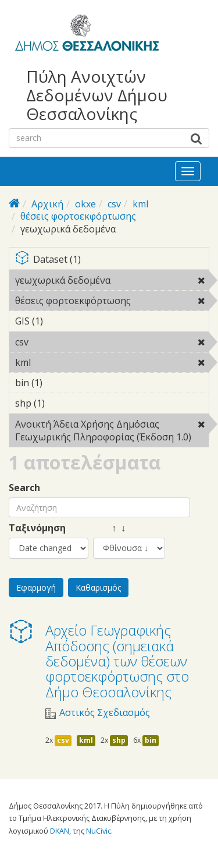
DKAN (60, 831)
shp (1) (63, 403)
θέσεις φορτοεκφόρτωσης (78, 216)
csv (114, 204)
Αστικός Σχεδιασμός (105, 713)
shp (119, 740)
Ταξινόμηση (37, 528)
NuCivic (99, 831)
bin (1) (60, 383)
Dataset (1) (112, 260)
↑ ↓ (109, 528)
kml (140, 204)
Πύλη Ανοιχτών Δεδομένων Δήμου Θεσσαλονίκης (97, 95)
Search (24, 488)
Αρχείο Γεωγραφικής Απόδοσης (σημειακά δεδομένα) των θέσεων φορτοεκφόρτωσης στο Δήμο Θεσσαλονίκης (117, 661)
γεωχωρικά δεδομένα (112, 282)
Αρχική (47, 204)
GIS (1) (61, 321)
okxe (85, 204)
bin (151, 740)
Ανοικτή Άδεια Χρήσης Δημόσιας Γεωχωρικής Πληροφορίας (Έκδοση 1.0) (112, 432)
